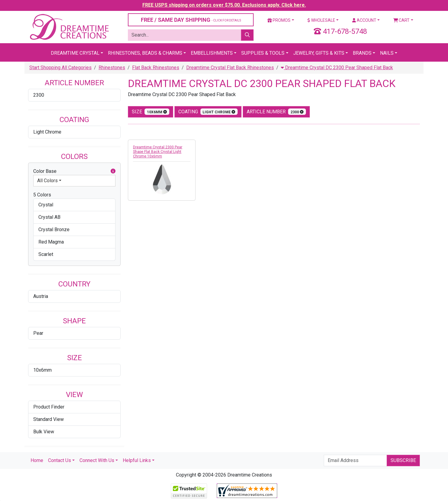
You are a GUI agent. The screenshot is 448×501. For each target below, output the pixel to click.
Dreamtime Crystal (75, 53)
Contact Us (60, 460)
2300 (39, 95)
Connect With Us (97, 460)
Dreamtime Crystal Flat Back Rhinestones (230, 68)
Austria (41, 296)
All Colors (47, 181)
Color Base (74, 171)
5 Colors (42, 195)
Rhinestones (112, 68)
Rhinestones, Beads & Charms (145, 53)
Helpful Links (137, 460)
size (151, 112)
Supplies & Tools (263, 53)
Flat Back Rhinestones (156, 68)
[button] (113, 171)
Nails (387, 53)
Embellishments (212, 53)
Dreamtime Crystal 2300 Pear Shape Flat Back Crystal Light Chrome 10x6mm (158, 152)
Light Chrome (47, 132)
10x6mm (42, 370)
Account (364, 20)
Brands (362, 53)
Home (37, 460)
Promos (279, 20)
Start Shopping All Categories (60, 68)
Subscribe (403, 460)
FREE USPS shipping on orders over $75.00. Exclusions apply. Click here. (224, 5)
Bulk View (44, 432)
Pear (38, 333)
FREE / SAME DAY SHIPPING (191, 20)
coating (208, 112)
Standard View (49, 419)
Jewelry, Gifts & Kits (319, 53)
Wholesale (321, 20)
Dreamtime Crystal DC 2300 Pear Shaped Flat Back (337, 68)
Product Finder (49, 407)
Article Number (276, 112)
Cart (402, 20)
